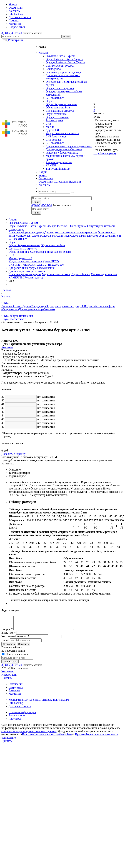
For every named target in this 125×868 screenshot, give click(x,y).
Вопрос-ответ (17, 718)
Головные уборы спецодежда (63, 72)
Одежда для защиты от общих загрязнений (96, 236)
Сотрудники (61, 182)
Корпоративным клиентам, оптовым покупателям (39, 702)
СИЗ (48, 124)
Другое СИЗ (53, 130)
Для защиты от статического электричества (63, 77)
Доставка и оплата (20, 709)
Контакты (7, 347)
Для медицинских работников (64, 149)
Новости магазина (15, 657)
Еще (11, 281)
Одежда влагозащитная (60, 88)
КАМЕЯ (51, 165)
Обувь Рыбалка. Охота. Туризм (64, 59)
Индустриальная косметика (62, 133)
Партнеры (15, 721)
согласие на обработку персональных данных (29, 734)
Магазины (15, 696)
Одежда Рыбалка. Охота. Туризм (65, 62)
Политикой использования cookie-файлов (47, 737)
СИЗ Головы (53, 140)
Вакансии (75, 182)
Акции (13, 220)
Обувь (49, 101)
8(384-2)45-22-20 (12, 33)
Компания (7, 674)
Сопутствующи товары (60, 66)
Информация (9, 677)
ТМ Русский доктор (58, 169)
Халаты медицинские (59, 162)
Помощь (7, 681)
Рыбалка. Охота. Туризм (60, 56)
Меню (42, 47)
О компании (46, 182)
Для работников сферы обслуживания (69, 146)
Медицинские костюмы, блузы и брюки (66, 274)
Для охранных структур (60, 111)
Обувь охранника (56, 114)
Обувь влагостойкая (58, 107)
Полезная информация (22, 715)
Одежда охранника (57, 117)
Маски (50, 127)
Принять (7, 744)
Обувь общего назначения (61, 104)
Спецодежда (53, 69)
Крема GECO (51, 261)
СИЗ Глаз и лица (56, 136)
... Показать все (55, 98)
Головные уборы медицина (62, 153)
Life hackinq (16, 706)
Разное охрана (54, 120)
